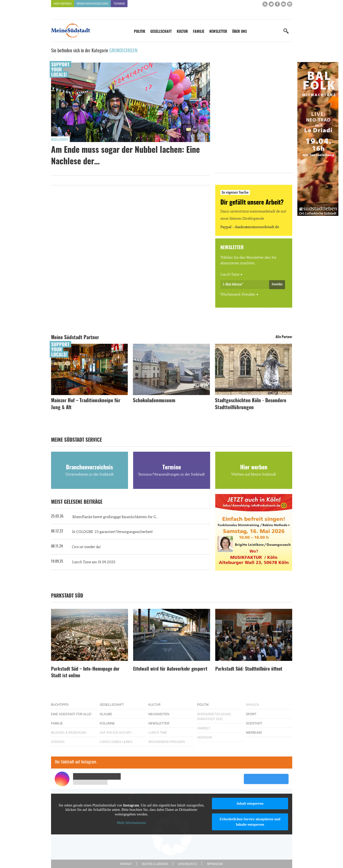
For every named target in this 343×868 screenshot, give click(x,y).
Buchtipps (60, 705)
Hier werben (63, 4)
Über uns (239, 32)
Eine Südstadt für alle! (71, 714)
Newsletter (218, 32)
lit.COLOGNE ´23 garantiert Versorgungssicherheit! (112, 532)
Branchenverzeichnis (92, 4)
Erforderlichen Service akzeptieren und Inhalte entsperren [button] (250, 822)
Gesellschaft (161, 32)
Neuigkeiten (159, 714)
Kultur (182, 32)
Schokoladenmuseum (154, 401)
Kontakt (126, 864)
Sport (251, 714)
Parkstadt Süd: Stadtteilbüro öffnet (249, 669)
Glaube (106, 714)
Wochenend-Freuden (238, 295)
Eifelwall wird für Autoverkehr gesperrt (170, 669)
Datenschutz (188, 864)
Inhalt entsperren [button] (250, 804)
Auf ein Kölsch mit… (117, 733)
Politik (140, 32)
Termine (119, 4)
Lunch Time (230, 275)
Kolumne (107, 723)
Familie (199, 32)
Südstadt (254, 723)
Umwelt (204, 728)
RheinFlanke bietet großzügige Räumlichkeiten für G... (115, 517)
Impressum (215, 864)
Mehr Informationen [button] (131, 823)
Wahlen (253, 705)
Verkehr (205, 738)
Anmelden (277, 284)
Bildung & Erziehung (69, 733)
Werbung (254, 733)
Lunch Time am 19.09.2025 (94, 562)
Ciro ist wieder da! (86, 547)
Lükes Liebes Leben (116, 742)
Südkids (58, 742)
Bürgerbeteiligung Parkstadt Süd (214, 717)
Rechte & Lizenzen (155, 864)
